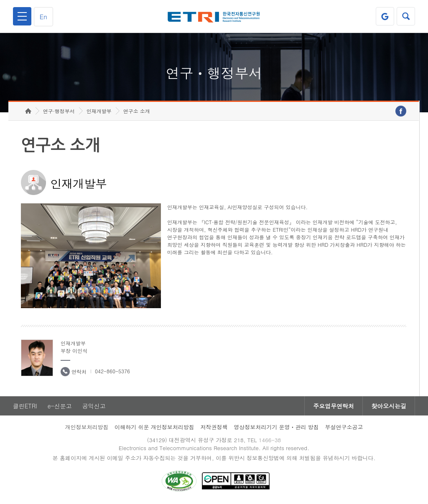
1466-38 (270, 440)
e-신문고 (60, 406)
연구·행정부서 (59, 111)
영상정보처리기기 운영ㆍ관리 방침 (276, 427)
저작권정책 (214, 427)
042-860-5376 (112, 371)
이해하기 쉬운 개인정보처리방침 (154, 427)
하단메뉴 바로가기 (0, 0)
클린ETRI (25, 406)
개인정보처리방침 (87, 427)
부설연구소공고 (344, 427)
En (43, 16)
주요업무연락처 (334, 406)
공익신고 (94, 406)
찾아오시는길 (389, 406)
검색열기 (406, 16)
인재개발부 (99, 111)
